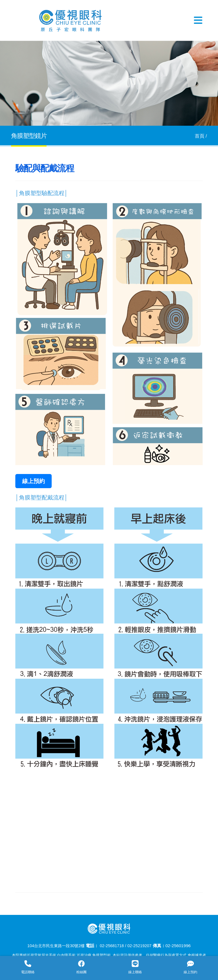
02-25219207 (142, 946)
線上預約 (33, 481)
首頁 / (201, 136)
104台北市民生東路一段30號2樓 (55, 946)
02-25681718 (113, 946)
